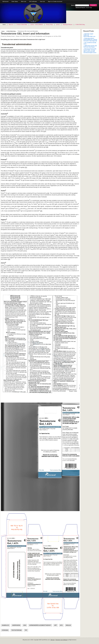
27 (26, 104)
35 (23, 230)
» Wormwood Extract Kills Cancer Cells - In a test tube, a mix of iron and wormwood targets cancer (90, 51)
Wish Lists (24, 1)
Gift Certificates (33, 1)
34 (18, 202)
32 (11, 173)
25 (10, 69)
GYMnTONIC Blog (11, 31)
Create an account (58, 1)
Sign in (50, 1)
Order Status (15, 1)
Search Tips (89, 8)
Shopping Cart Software (61, 640)
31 (26, 167)
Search (73, 5)
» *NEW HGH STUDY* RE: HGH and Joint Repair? (90, 46)
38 (6, 278)
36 (22, 235)
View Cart (42, 1)
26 (20, 79)
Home (3, 31)
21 (51, 50)
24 (27, 58)
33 (48, 193)
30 (47, 137)
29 (26, 127)
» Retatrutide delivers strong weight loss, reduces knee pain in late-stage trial (90, 40)
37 (22, 272)
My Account (5, 1)
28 (20, 120)
